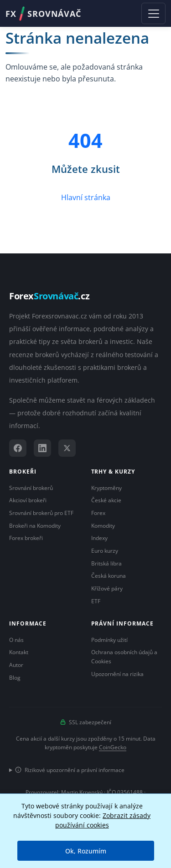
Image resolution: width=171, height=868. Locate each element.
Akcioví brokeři (28, 500)
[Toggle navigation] (153, 13)
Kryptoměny (106, 488)
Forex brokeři (26, 538)
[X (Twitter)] (67, 448)
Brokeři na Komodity (35, 526)
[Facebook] (18, 448)
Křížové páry (107, 588)
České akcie (106, 500)
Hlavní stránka (86, 197)
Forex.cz (49, 296)
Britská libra (106, 563)
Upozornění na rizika (117, 674)
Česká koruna (109, 576)
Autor (16, 665)
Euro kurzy (105, 551)
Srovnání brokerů (31, 488)
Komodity (103, 526)
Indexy (99, 538)
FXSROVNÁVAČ (43, 14)
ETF (96, 601)
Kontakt (19, 652)
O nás (16, 640)
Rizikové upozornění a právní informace (70, 770)
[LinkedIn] (42, 448)
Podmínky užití (109, 640)
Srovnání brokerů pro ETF (41, 513)
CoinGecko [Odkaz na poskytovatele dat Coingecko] (113, 747)
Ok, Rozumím (86, 851)
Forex (98, 513)
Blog (15, 678)
